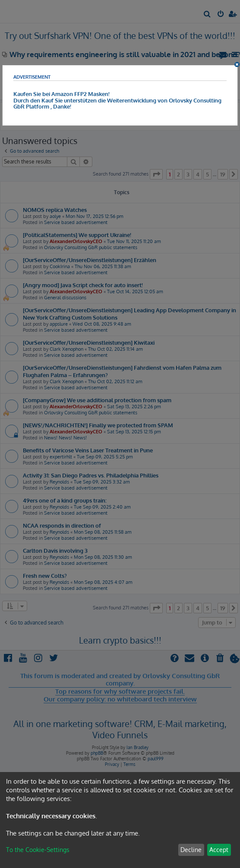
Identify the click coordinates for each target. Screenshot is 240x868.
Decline (191, 850)
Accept (219, 850)
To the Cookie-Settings (38, 850)
